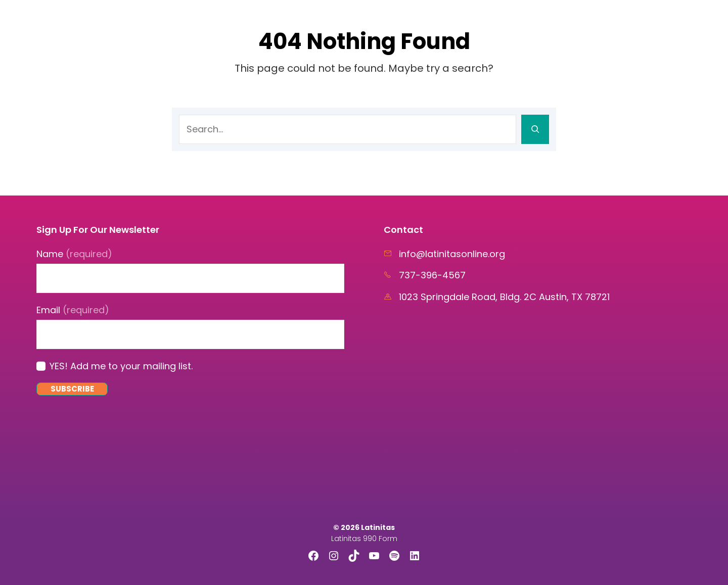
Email (73, 310)
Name (74, 254)
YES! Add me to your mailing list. (121, 366)
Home (335, 20)
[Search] (535, 129)
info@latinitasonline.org (452, 254)
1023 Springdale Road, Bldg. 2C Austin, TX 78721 (504, 297)
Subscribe (72, 389)
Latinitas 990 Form (364, 539)
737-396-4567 (432, 275)
